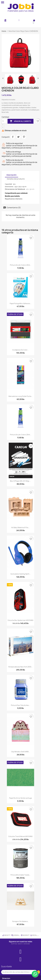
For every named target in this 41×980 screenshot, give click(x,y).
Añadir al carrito (20, 121)
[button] (5, 21)
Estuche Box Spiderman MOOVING (21, 620)
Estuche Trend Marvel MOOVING (21, 836)
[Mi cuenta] (19, 20)
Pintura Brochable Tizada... (20, 875)
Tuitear (18, 137)
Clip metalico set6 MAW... (20, 752)
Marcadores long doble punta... (20, 396)
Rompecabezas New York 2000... (20, 667)
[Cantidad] (4, 121)
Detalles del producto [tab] (16, 179)
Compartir (13, 137)
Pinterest (24, 137)
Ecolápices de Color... (21, 350)
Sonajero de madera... (21, 921)
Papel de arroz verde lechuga (20, 798)
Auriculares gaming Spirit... (21, 574)
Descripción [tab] (12, 175)
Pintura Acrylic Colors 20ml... (21, 265)
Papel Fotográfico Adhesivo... (21, 303)
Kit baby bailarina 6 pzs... (20, 527)
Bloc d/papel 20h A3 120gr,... (20, 481)
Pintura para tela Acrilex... (21, 705)
